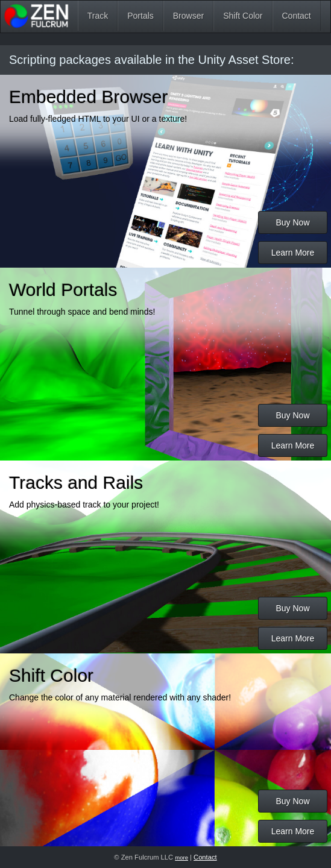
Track (98, 16)
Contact (297, 16)
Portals (140, 16)
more (181, 857)
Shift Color (243, 16)
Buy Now (292, 222)
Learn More (293, 253)
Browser (188, 16)
